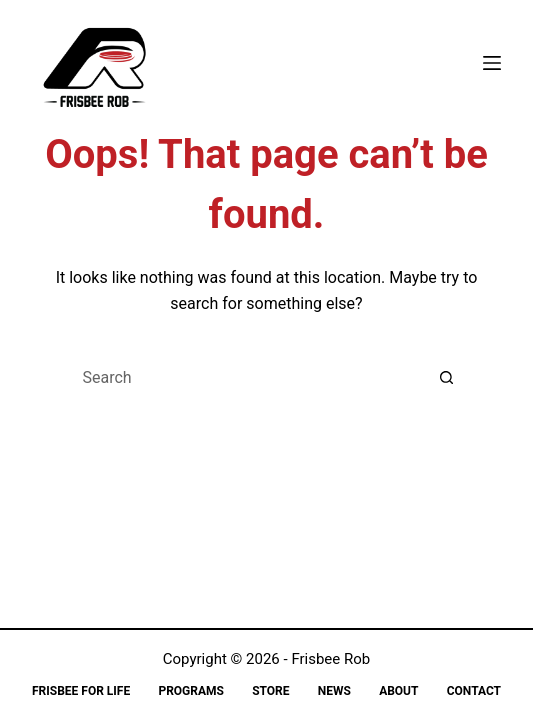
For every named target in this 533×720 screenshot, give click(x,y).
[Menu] (492, 63)
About (398, 691)
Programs (191, 691)
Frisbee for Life (81, 691)
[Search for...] (247, 378)
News (334, 691)
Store (270, 691)
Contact (474, 691)
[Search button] (447, 378)
